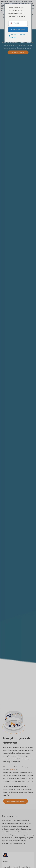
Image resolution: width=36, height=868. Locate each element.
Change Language (18, 29)
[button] (16, 801)
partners (13, 770)
